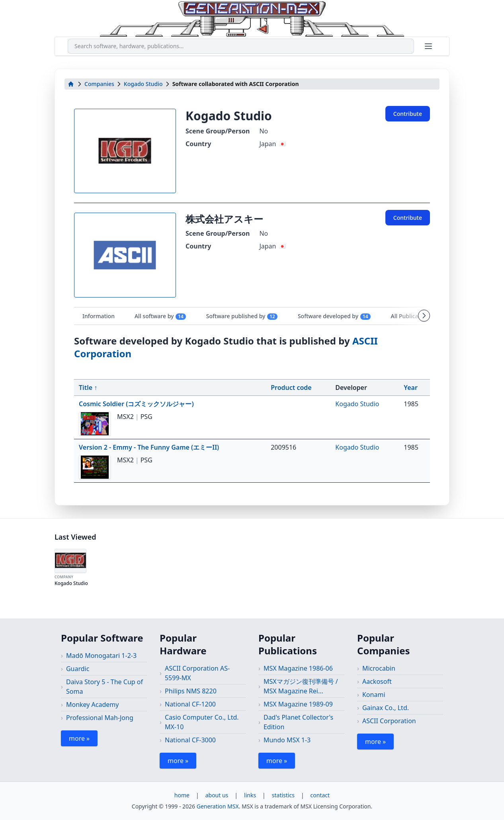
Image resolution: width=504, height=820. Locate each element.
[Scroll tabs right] (424, 316)
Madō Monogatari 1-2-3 (101, 656)
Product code (291, 387)
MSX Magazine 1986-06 (298, 668)
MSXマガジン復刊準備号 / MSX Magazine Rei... (301, 686)
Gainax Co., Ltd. (386, 708)
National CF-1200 (190, 704)
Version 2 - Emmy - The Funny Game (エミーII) (149, 447)
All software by (160, 316)
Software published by (242, 316)
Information (99, 316)
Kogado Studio (143, 84)
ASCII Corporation (389, 721)
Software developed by (334, 316)
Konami (374, 695)
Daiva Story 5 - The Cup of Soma (105, 687)
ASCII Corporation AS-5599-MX (197, 673)
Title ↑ (88, 387)
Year (411, 387)
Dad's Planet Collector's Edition (298, 722)
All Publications (416, 316)
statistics (283, 795)
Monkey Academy (93, 705)
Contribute (408, 114)
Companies (99, 84)
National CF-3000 (190, 740)
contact (320, 795)
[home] (71, 84)
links (250, 795)
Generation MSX (218, 806)
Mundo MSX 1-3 (287, 740)
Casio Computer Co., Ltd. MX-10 (202, 722)
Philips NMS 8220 (191, 691)
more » (79, 738)
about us (217, 795)
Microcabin (379, 668)
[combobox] (241, 46)
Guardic (78, 669)
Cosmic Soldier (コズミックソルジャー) (136, 404)
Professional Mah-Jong (100, 718)
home (182, 795)
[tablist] (252, 316)
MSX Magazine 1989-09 (298, 704)
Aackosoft (377, 681)
